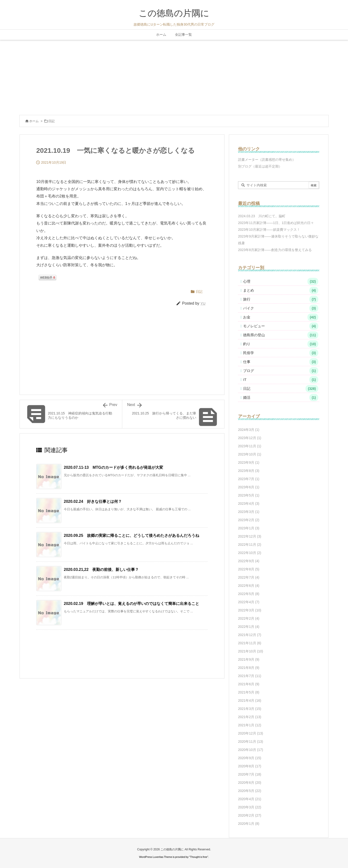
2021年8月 (249, 668)
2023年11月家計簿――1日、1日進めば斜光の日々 (276, 223)
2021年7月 (250, 676)
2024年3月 (249, 430)
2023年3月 (249, 512)
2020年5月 (250, 791)
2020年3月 (250, 807)
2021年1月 (250, 725)
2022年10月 (250, 553)
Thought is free (199, 857)
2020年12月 (251, 733)
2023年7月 (249, 479)
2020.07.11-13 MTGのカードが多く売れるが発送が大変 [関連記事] (113, 467)
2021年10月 (251, 651)
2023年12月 (250, 438)
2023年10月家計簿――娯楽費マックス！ (269, 230)
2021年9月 (249, 659)
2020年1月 (249, 824)
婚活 (281, 398)
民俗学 (281, 353)
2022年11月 (250, 545)
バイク (281, 308)
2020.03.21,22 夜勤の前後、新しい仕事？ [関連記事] (101, 570)
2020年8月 (250, 766)
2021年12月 (250, 635)
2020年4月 (250, 799)
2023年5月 (249, 495)
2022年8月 (249, 569)
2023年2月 (249, 520)
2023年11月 (250, 446)
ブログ (281, 371)
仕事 (281, 362)
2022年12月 (250, 536)
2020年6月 (250, 783)
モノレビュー (281, 326)
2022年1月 (249, 627)
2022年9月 (249, 561)
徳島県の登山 (281, 335)
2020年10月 (251, 750)
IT (281, 380)
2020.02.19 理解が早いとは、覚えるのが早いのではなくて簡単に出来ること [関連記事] (131, 604)
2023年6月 (249, 487)
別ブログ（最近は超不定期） (260, 166)
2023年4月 (249, 504)
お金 (281, 317)
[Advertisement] (174, 76)
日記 (51, 121)
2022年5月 (249, 594)
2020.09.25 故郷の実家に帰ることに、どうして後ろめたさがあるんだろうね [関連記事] (131, 535)
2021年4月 (250, 700)
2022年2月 (249, 618)
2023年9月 (249, 462)
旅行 (281, 299)
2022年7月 (249, 577)
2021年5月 (249, 692)
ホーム (34, 121)
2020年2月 (250, 815)
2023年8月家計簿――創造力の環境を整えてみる (275, 250)
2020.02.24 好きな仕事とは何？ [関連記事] (93, 501)
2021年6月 (249, 684)
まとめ (281, 290)
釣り (281, 344)
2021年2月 (250, 717)
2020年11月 (251, 742)
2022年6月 (249, 586)
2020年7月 (250, 774)
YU (203, 303)
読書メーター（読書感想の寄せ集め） (267, 160)
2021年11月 (250, 643)
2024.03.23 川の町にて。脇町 (262, 216)
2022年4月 (249, 602)
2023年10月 (250, 454)
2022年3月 (250, 610)
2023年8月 (249, 471)
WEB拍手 (47, 278)
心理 (281, 281)
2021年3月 (250, 709)
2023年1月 (249, 528)
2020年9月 (250, 758)
